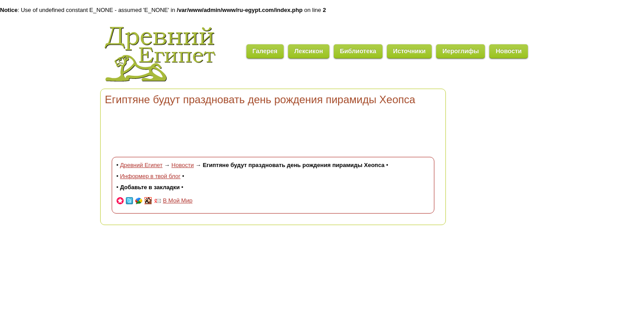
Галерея (265, 51)
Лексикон (309, 51)
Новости (509, 51)
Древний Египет (141, 165)
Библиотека (358, 51)
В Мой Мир (178, 200)
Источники (410, 51)
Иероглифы (461, 51)
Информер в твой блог (150, 176)
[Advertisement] (273, 130)
